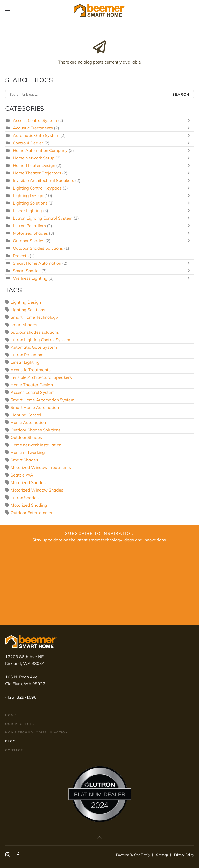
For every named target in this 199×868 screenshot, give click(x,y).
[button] (8, 10)
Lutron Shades (25, 498)
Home (11, 715)
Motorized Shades (30, 233)
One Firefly (142, 855)
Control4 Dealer (28, 143)
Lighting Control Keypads (37, 188)
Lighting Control (26, 415)
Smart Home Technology (34, 317)
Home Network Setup (34, 158)
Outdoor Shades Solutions (38, 248)
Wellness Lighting (30, 278)
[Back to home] (99, 10)
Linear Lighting (27, 211)
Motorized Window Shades (37, 490)
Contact (14, 750)
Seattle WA (22, 475)
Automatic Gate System (36, 135)
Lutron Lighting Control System (43, 218)
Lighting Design (28, 195)
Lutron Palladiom (29, 226)
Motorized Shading (29, 505)
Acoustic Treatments (33, 128)
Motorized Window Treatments (41, 467)
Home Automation (28, 422)
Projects (21, 256)
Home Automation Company (40, 150)
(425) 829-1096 (21, 697)
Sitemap (162, 855)
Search (181, 94)
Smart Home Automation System (42, 400)
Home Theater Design (34, 165)
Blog (10, 741)
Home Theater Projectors (37, 173)
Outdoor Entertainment (33, 513)
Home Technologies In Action (37, 732)
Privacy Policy (184, 855)
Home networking (28, 452)
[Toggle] (190, 120)
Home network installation (36, 445)
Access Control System (35, 120)
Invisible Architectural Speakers (44, 180)
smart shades (24, 325)
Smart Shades (27, 271)
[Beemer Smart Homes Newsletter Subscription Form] (99, 584)
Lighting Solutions (30, 203)
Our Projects (20, 724)
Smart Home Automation (37, 263)
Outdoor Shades (29, 241)
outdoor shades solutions (35, 332)
